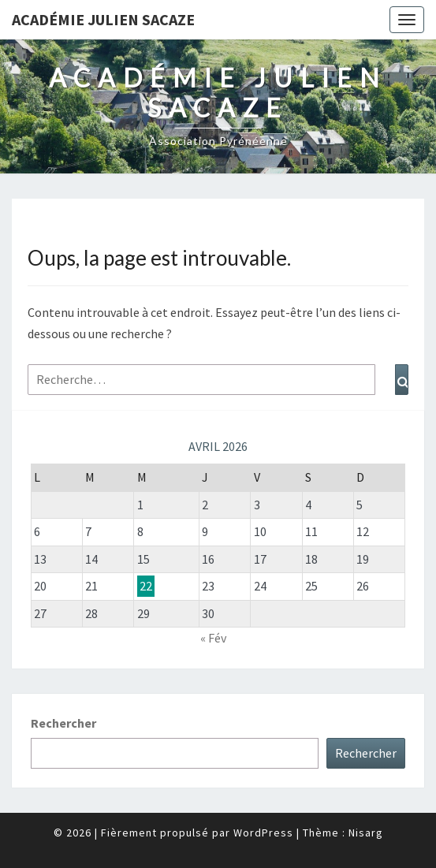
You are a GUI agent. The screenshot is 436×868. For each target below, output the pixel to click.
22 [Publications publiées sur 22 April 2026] (146, 586)
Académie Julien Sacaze (103, 19)
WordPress (263, 833)
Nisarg (366, 833)
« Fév (213, 638)
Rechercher (63, 723)
